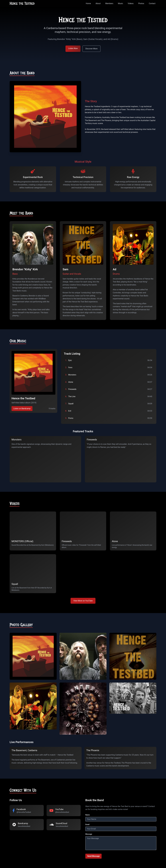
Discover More (91, 49)
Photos (141, 3)
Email (87, 824)
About (98, 3)
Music (120, 3)
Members (109, 3)
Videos (131, 3)
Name (88, 815)
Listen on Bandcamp (22, 409)
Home (88, 3)
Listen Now (73, 48)
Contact (152, 3)
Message (89, 834)
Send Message (93, 856)
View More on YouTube (83, 601)
